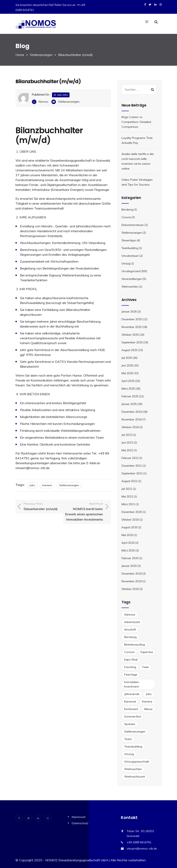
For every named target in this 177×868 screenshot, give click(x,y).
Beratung (127, 209)
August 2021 (129, 481)
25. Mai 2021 (61, 95)
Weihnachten (130, 287)
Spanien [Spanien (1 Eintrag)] (130, 724)
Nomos (43, 102)
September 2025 (132, 342)
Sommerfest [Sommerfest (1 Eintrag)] (133, 717)
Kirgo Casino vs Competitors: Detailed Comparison (136, 122)
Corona (126, 217)
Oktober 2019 (130, 589)
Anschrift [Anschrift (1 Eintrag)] (130, 630)
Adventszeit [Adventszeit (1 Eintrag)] (132, 622)
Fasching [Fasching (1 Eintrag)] (130, 667)
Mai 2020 (127, 535)
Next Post (84, 512)
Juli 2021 (127, 489)
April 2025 (128, 381)
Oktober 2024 (130, 427)
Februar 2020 (130, 558)
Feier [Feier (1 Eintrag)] (146, 667)
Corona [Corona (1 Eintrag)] (129, 652)
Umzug (126, 263)
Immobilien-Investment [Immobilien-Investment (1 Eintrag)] (132, 684)
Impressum (79, 817)
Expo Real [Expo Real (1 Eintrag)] (131, 660)
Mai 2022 (127, 450)
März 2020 (128, 550)
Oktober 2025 (130, 335)
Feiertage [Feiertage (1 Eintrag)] (131, 675)
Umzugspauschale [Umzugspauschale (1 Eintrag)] (137, 762)
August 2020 (129, 527)
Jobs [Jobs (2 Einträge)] (149, 694)
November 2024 (132, 419)
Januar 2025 (129, 404)
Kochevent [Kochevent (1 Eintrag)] (131, 709)
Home (20, 55)
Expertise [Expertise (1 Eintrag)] (147, 652)
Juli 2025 (127, 358)
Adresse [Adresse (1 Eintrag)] (130, 614)
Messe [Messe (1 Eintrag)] (148, 709)
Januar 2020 (129, 566)
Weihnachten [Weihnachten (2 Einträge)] (133, 769)
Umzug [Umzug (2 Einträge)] (129, 754)
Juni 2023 (127, 443)
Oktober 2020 (130, 520)
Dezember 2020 (132, 512)
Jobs (32, 485)
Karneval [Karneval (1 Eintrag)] (130, 701)
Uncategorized (131, 271)
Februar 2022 (130, 458)
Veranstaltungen (132, 279)
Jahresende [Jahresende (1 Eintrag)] (132, 694)
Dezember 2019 (132, 574)
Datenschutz (80, 823)
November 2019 (132, 581)
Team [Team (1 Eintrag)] (128, 739)
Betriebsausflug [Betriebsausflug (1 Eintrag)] (135, 645)
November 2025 (132, 327)
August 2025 (129, 350)
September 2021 (132, 473)
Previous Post (42, 507)
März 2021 (128, 504)
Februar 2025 (130, 396)
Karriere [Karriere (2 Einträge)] (147, 701)
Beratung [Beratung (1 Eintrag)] (130, 637)
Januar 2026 (129, 312)
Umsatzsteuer (130, 256)
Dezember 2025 (132, 319)
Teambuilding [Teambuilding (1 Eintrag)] (133, 747)
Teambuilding (130, 248)
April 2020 (128, 543)
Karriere (47, 485)
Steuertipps (129, 240)
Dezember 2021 (132, 466)
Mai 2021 (127, 496)
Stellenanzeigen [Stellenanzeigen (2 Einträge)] (135, 732)
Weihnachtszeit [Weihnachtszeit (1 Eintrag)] (135, 777)
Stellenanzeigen (41, 55)
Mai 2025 (127, 373)
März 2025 (128, 389)
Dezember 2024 (132, 412)
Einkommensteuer (133, 225)
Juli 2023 (127, 435)
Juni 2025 (127, 365)
